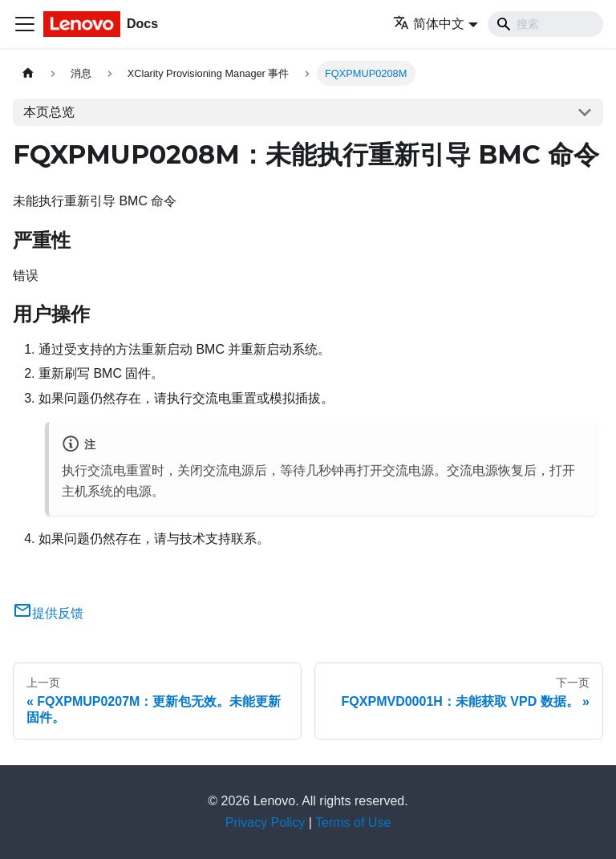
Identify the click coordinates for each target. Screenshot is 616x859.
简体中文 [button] (429, 24)
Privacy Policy (265, 823)
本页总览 (49, 112)
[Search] (545, 24)
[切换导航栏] (25, 24)
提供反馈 (48, 613)
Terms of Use (353, 823)
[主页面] (28, 73)
